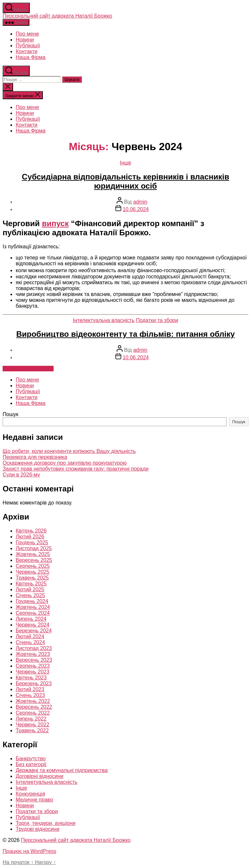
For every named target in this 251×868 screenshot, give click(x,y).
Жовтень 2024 (33, 607)
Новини (25, 40)
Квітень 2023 (31, 678)
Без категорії (31, 764)
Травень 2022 (32, 730)
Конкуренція (30, 794)
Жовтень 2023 (33, 654)
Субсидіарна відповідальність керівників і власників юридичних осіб (125, 181)
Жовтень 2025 (33, 554)
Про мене (27, 34)
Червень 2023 (33, 672)
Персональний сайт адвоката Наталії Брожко (57, 16)
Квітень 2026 (31, 531)
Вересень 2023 (34, 660)
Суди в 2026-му (21, 475)
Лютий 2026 (30, 537)
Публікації (28, 46)
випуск (55, 223)
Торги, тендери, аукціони (46, 823)
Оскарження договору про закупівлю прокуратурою (65, 463)
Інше (125, 163)
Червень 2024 (33, 625)
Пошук (10, 414)
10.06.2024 (136, 209)
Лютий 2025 (30, 589)
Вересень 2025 (34, 560)
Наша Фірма (31, 57)
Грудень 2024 (32, 601)
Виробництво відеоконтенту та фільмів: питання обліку (126, 334)
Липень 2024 (31, 619)
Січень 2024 (30, 642)
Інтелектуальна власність (104, 320)
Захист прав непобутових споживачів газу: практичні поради (75, 469)
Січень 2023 (30, 695)
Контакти (27, 51)
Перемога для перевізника (35, 457)
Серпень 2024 (33, 613)
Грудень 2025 (32, 542)
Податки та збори (157, 320)
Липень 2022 (31, 719)
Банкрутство (31, 759)
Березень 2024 (34, 631)
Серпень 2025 (33, 566)
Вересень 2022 (34, 707)
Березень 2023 (34, 683)
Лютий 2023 (30, 689)
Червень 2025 (33, 572)
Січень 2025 (30, 595)
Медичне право (34, 800)
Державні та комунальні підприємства (62, 770)
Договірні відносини (40, 776)
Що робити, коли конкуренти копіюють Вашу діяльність (69, 451)
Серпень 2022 (33, 713)
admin (140, 202)
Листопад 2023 (34, 648)
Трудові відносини (38, 829)
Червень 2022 (33, 725)
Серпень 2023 (33, 666)
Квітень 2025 (31, 584)
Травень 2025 (32, 578)
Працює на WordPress (29, 851)
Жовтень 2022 (33, 701)
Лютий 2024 (30, 636)
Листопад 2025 (34, 548)
